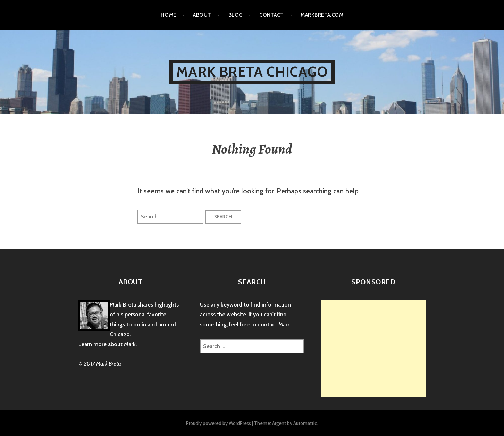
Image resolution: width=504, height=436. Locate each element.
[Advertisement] (380, 349)
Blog (236, 15)
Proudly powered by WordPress (219, 423)
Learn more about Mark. (108, 344)
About (202, 15)
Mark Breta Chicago (252, 72)
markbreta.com (322, 15)
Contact (271, 15)
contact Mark (274, 324)
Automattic (305, 423)
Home (169, 15)
